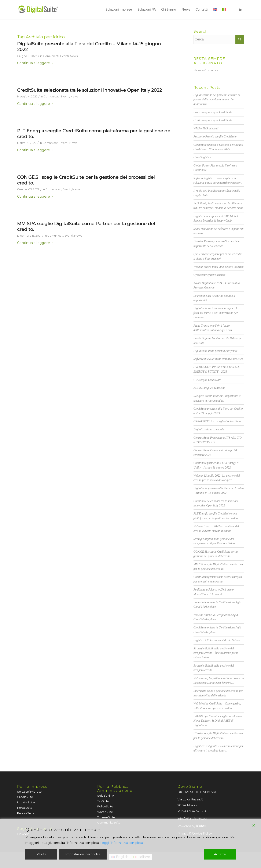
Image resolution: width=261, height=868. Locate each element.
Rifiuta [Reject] (41, 854)
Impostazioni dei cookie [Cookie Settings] (83, 854)
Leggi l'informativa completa (122, 843)
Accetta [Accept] (220, 854)
